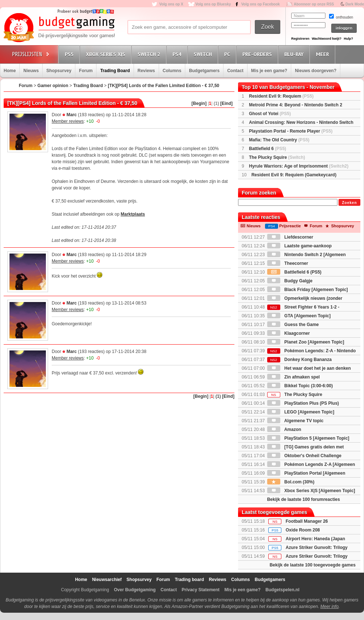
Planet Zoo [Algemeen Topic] (306, 342)
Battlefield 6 (268, 149)
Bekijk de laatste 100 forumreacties (304, 499)
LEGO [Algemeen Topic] (301, 412)
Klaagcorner (288, 333)
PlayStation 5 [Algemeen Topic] (308, 438)
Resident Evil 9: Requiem (281, 96)
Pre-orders (258, 54)
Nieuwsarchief (107, 580)
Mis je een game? (269, 71)
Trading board (189, 580)
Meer (324, 54)
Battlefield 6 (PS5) (294, 272)
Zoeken (349, 203)
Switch (204, 54)
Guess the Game (293, 325)
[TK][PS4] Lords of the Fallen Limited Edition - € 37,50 (163, 86)
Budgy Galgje (290, 281)
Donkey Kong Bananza (299, 360)
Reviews (146, 71)
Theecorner (288, 263)
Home (10, 71)
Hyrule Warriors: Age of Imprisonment (299, 166)
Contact (235, 71)
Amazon (284, 429)
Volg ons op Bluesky (213, 4)
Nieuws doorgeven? (316, 71)
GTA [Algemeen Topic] (299, 316)
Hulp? (348, 39)
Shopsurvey (59, 71)
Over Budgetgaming (135, 590)
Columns (172, 71)
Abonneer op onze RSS (314, 4)
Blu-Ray (295, 54)
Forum (86, 71)
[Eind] (226, 103)
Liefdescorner (290, 237)
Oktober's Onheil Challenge (304, 456)
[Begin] (199, 103)
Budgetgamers (204, 71)
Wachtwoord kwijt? (327, 39)
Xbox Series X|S (107, 54)
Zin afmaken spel (294, 377)
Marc (72, 115)
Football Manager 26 (307, 521)
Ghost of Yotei (270, 114)
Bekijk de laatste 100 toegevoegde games (313, 565)
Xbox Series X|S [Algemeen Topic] (311, 491)
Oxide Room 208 (303, 530)
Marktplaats (133, 214)
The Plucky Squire (277, 157)
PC (228, 54)
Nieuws (31, 71)
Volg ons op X (171, 4)
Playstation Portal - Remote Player (291, 131)
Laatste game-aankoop (299, 246)
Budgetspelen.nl (282, 590)
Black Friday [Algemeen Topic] (308, 290)
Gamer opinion (53, 86)
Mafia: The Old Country (279, 140)
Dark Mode (355, 4)
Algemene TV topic (295, 421)
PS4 (178, 54)
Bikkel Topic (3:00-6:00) (300, 386)
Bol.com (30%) (291, 482)
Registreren (300, 39)
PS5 (70, 54)
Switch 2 (150, 54)
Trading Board (115, 71)
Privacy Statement (201, 590)
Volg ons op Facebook (261, 4)
